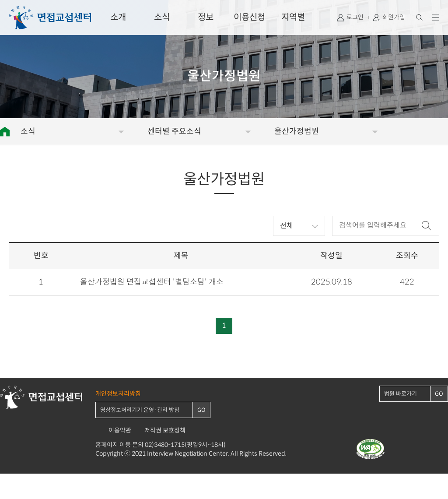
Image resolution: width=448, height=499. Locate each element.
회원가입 (394, 17)
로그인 (355, 17)
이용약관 (120, 430)
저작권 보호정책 (165, 430)
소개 (118, 18)
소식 (162, 18)
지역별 (293, 18)
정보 (206, 18)
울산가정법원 (297, 132)
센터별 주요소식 (174, 132)
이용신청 (249, 18)
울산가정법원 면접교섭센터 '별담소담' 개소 (152, 282)
